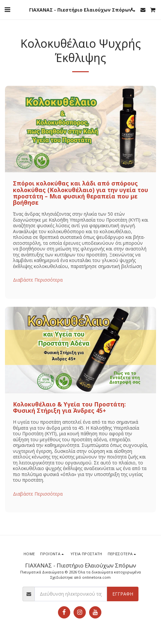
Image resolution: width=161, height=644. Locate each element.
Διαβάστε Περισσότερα (38, 280)
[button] (7, 9)
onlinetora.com (96, 577)
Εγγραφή (123, 594)
